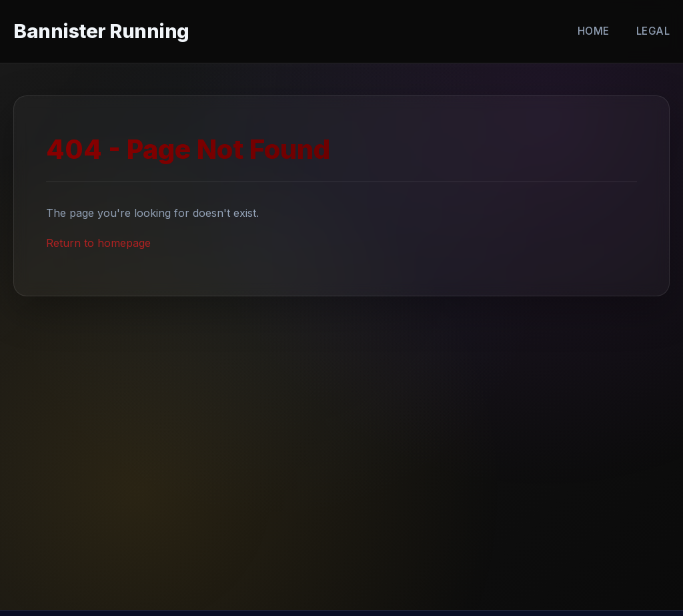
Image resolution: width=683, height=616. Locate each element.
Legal (653, 31)
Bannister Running (101, 31)
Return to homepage (98, 243)
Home (594, 31)
